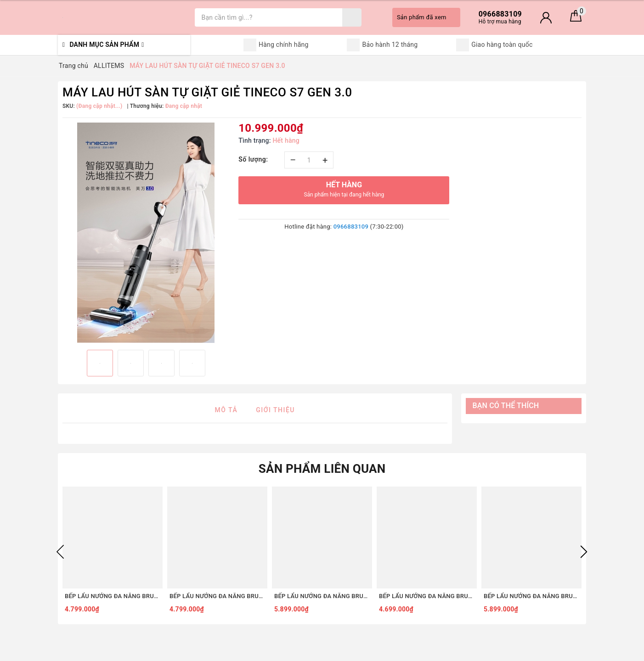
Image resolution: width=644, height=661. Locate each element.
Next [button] (584, 552)
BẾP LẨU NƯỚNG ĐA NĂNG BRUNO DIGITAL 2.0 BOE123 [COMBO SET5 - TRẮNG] (217, 596)
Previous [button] (60, 552)
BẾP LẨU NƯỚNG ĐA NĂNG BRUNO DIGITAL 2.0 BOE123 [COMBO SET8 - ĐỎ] (322, 596)
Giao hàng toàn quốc (494, 45)
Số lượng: (253, 159)
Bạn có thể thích (506, 406)
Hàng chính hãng (276, 45)
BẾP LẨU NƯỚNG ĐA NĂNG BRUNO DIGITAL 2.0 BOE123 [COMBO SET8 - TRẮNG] (531, 596)
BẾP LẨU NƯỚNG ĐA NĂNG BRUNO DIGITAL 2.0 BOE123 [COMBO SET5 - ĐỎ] (113, 596)
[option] (146, 233)
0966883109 (351, 227)
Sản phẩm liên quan (322, 469)
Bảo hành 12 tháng (382, 45)
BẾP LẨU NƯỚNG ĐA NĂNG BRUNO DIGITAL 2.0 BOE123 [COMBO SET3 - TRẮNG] (427, 596)
